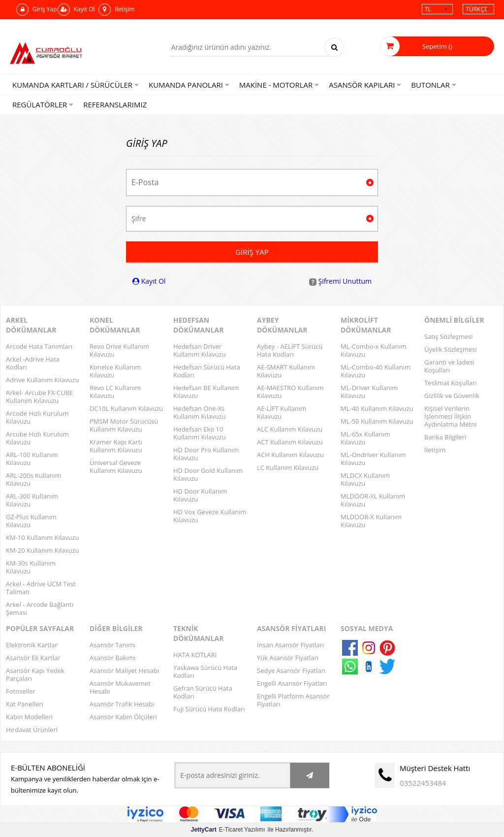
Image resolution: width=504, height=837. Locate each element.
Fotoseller (21, 691)
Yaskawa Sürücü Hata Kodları (205, 671)
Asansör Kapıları (365, 85)
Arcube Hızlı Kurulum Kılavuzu (37, 438)
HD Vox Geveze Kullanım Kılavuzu (210, 516)
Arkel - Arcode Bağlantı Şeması (40, 608)
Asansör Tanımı (112, 645)
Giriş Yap (36, 10)
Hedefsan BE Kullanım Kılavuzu (206, 392)
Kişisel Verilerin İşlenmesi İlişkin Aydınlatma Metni (451, 416)
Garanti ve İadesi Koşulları (449, 366)
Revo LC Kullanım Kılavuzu (115, 392)
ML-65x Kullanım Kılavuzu (365, 438)
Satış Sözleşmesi (448, 336)
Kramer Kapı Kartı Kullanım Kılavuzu (116, 446)
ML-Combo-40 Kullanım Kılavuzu (376, 371)
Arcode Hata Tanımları (39, 346)
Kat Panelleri (25, 704)
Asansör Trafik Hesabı (122, 704)
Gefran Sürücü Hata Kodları (203, 692)
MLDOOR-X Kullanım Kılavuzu (371, 521)
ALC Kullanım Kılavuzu (290, 429)
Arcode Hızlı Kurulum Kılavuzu (37, 417)
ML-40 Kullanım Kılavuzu (377, 408)
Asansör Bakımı (112, 658)
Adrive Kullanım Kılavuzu (43, 380)
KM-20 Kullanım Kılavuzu (43, 550)
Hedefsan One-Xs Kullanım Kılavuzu (200, 412)
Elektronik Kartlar (32, 645)
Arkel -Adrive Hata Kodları (33, 363)
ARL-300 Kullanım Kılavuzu (32, 500)
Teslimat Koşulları (451, 383)
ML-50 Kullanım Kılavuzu (377, 421)
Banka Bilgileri (445, 437)
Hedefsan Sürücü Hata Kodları (207, 371)
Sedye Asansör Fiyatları (291, 670)
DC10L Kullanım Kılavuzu (126, 408)
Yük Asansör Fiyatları (288, 658)
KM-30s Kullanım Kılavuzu (31, 567)
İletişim (116, 10)
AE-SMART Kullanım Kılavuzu (286, 371)
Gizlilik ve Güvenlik (452, 396)
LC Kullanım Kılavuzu (288, 468)
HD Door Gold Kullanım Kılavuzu (208, 474)
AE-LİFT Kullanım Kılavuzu (282, 412)
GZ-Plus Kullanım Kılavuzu (31, 521)
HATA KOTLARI (195, 655)
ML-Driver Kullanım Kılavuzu (369, 392)
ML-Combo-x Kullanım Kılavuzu (374, 350)
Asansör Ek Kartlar (33, 658)
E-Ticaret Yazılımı (228, 830)
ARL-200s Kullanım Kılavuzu (33, 479)
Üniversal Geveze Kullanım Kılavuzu (116, 467)
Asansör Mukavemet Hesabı (120, 687)
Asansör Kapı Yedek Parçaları (35, 674)
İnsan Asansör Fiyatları (290, 645)
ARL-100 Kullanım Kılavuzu (32, 459)
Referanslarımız (115, 104)
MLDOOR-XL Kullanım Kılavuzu (373, 500)
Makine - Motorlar (279, 85)
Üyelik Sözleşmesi (451, 349)
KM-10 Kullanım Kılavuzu (43, 537)
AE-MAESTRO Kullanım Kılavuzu (290, 392)
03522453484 (423, 783)
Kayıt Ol (76, 10)
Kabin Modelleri (29, 717)
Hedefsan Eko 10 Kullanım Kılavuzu (200, 433)
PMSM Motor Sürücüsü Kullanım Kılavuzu (124, 425)
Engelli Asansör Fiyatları (292, 683)
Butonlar (433, 85)
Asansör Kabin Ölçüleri (123, 717)
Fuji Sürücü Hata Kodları (209, 709)
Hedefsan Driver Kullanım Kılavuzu (200, 350)
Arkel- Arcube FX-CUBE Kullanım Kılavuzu (40, 397)
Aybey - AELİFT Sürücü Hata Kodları (290, 350)
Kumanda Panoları (189, 85)
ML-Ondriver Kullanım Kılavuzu (373, 459)
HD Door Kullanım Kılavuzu (200, 495)
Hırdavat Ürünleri (32, 730)
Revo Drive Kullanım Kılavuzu (119, 350)
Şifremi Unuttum (340, 281)
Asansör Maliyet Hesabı (124, 670)
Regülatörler (43, 104)
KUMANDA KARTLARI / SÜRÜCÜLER (76, 85)
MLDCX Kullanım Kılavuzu (365, 479)
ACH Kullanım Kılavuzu (290, 455)
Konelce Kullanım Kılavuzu (115, 371)
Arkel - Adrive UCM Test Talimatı (41, 588)
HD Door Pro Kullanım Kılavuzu (206, 454)
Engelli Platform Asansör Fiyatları (293, 700)
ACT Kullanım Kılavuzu (290, 442)
